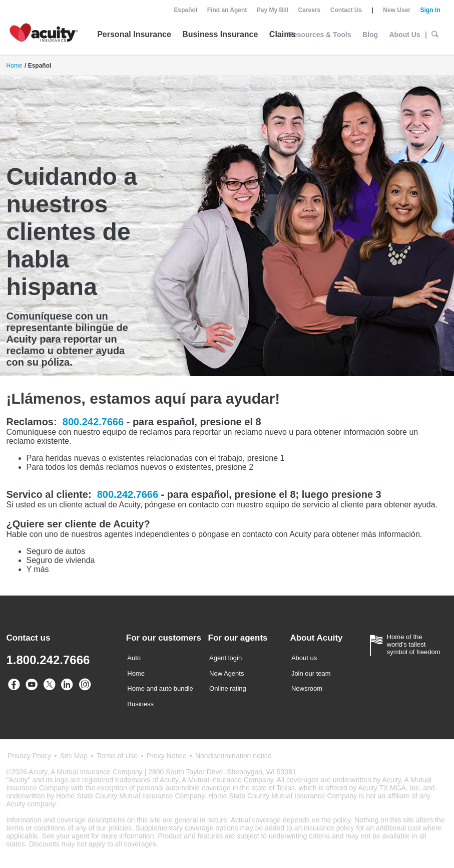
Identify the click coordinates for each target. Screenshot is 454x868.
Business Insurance (220, 34)
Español (186, 10)
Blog (370, 35)
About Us (404, 35)
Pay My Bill (273, 10)
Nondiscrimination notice (234, 756)
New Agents (226, 673)
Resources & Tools (320, 35)
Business (140, 704)
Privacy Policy (29, 756)
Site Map (74, 756)
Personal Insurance (134, 34)
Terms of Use (117, 756)
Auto (134, 658)
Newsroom (307, 688)
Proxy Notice (166, 756)
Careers (310, 10)
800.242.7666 (93, 422)
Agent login (225, 658)
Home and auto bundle (160, 688)
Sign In (430, 10)
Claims (282, 34)
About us (304, 658)
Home (15, 66)
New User (397, 10)
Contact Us (346, 10)
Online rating (228, 688)
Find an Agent (227, 10)
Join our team (311, 673)
